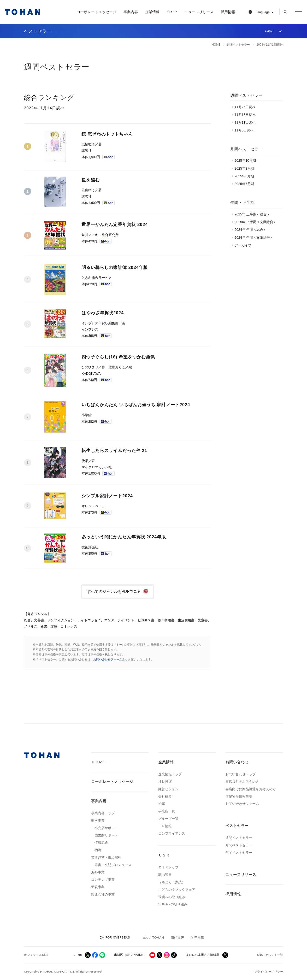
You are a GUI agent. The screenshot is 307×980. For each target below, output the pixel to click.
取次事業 (98, 820)
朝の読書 (165, 875)
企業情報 (152, 12)
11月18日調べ (246, 115)
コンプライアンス (172, 833)
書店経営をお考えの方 (242, 782)
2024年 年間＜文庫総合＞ (255, 238)
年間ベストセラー (239, 853)
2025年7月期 (245, 184)
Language (263, 12)
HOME (216, 45)
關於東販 (177, 938)
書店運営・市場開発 (106, 857)
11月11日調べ (246, 122)
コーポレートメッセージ (97, 12)
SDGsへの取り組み (173, 904)
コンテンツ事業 (103, 879)
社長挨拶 (165, 782)
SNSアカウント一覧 (270, 955)
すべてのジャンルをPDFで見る (114, 591)
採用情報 (228, 12)
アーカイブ (244, 245)
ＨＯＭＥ (99, 762)
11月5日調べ (245, 130)
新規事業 (98, 887)
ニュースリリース (199, 12)
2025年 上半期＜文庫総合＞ (257, 222)
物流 (98, 850)
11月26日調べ (246, 107)
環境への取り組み (172, 897)
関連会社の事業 (103, 894)
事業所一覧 (167, 811)
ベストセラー (237, 826)
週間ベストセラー (239, 838)
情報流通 (101, 843)
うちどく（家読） (172, 882)
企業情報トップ (170, 774)
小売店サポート (106, 828)
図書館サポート (106, 835)
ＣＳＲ (172, 12)
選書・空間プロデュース (113, 865)
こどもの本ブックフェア (177, 890)
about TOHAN (153, 938)
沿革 (162, 804)
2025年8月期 (245, 176)
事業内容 (131, 12)
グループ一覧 (168, 819)
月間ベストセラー (239, 845)
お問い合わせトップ (241, 774)
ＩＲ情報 (165, 826)
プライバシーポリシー (269, 972)
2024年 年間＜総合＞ (252, 230)
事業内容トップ (103, 813)
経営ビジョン (168, 789)
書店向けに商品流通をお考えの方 (251, 789)
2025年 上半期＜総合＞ (253, 214)
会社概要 (165, 796)
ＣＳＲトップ (168, 867)
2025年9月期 (245, 168)
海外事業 (98, 872)
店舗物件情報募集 (239, 796)
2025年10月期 (246, 160)
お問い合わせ (237, 762)
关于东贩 (197, 938)
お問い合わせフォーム (108, 659)
